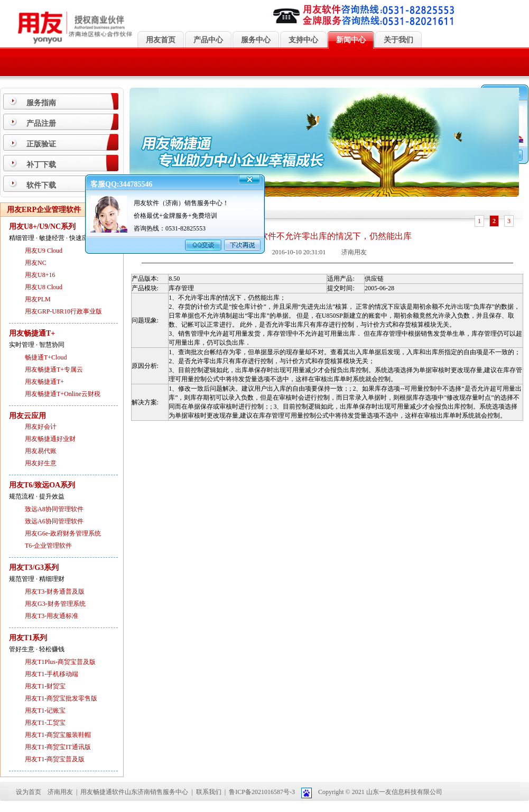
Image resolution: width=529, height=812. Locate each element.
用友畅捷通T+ (32, 333)
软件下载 (41, 185)
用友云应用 (27, 416)
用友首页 (161, 40)
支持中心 (303, 40)
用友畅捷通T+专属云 (54, 370)
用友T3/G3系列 (34, 568)
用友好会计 (41, 427)
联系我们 (209, 792)
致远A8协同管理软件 (54, 509)
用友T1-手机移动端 (52, 674)
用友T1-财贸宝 (45, 686)
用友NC (36, 263)
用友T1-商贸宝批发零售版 (61, 698)
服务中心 (256, 40)
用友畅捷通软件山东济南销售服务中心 (134, 792)
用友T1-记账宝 (45, 710)
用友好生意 (41, 463)
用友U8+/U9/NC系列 (42, 227)
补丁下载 (41, 165)
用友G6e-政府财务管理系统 (63, 533)
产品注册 (41, 123)
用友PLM (38, 299)
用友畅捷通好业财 (50, 439)
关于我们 (398, 40)
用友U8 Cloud (44, 287)
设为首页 (29, 792)
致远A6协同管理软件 (54, 521)
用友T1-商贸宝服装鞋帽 (58, 735)
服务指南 (41, 103)
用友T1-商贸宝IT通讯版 (58, 747)
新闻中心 (351, 40)
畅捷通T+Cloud (46, 357)
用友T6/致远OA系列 (42, 485)
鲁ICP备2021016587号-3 (262, 792)
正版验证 (41, 144)
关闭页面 (308, 435)
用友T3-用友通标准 (52, 616)
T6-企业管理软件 (48, 546)
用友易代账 (41, 451)
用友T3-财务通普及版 (55, 592)
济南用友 (60, 792)
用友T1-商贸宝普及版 (55, 759)
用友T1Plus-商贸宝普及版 (60, 662)
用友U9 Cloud (44, 251)
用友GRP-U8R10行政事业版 (63, 311)
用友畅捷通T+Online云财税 (63, 394)
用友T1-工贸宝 (45, 723)
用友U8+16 (40, 275)
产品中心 (208, 40)
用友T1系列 (28, 638)
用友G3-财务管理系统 (55, 604)
